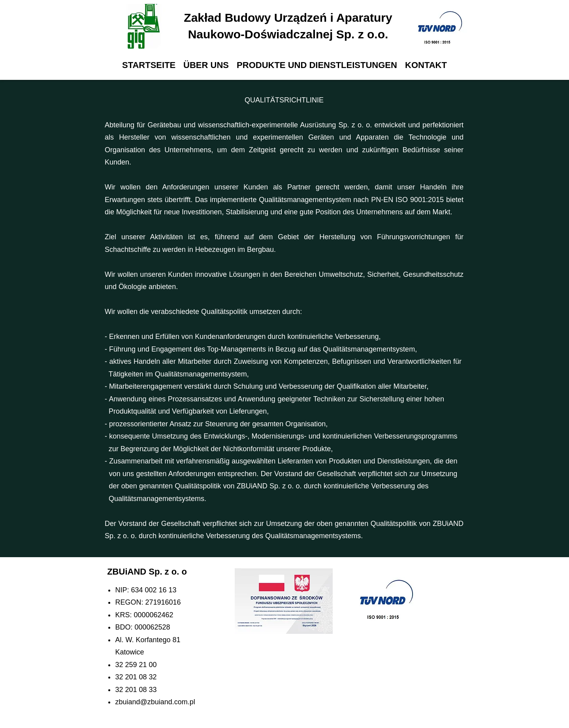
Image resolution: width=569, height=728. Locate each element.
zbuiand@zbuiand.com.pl (155, 702)
